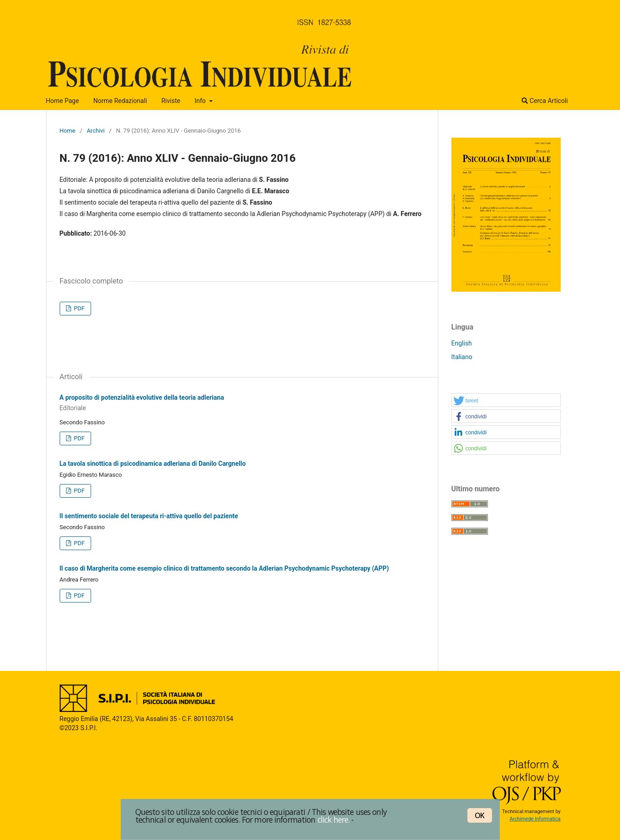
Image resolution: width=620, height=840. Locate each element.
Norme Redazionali (120, 101)
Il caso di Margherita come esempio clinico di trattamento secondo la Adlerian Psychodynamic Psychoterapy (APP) (224, 568)
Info (201, 101)
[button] (506, 401)
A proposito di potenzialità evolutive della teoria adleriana (242, 403)
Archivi (95, 131)
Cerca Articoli (545, 101)
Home (68, 131)
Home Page (63, 101)
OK (479, 815)
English (462, 343)
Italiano (462, 357)
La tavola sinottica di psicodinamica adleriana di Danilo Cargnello (153, 464)
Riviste (171, 101)
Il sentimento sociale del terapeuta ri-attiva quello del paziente (149, 516)
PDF (79, 308)
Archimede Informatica (535, 819)
